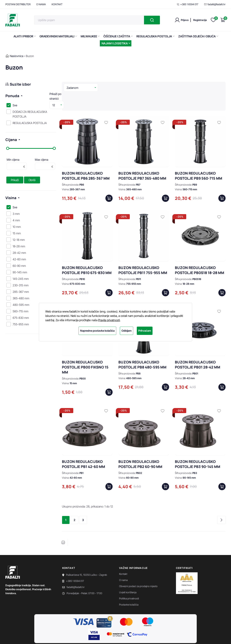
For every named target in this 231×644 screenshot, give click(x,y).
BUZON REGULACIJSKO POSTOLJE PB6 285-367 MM (86, 158)
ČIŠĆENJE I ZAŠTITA (118, 36)
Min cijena (13, 160)
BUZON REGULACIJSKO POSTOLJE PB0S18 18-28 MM (200, 253)
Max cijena (42, 160)
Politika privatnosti (129, 581)
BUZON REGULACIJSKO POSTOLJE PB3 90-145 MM (198, 447)
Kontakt (123, 557)
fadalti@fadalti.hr (215, 4)
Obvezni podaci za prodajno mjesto (138, 569)
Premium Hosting (84, 637)
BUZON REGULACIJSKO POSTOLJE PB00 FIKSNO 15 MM (85, 350)
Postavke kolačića (129, 587)
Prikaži (15, 180)
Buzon (30, 56)
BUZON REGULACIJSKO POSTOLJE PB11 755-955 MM (143, 253)
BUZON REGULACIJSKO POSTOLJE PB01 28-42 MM (198, 347)
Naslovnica (17, 56)
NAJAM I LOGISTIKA (116, 43)
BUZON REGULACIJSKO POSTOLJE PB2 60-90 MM (140, 447)
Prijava (185, 20)
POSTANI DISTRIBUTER (18, 4)
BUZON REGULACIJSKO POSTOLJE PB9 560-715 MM (199, 158)
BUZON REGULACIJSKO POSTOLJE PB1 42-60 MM (83, 447)
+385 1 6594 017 (187, 4)
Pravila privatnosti (109, 320)
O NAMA (41, 4)
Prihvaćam (145, 331)
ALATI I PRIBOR (25, 36)
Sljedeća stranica (221, 503)
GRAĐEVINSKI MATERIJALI (58, 36)
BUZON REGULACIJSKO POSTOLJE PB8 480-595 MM (142, 347)
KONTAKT (57, 4)
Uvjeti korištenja (128, 575)
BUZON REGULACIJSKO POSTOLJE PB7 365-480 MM (142, 158)
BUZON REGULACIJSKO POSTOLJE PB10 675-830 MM (87, 253)
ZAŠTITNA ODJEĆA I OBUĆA (198, 36)
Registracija (200, 20)
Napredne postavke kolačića (97, 331)
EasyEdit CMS (64, 637)
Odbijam (127, 331)
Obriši (32, 180)
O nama (123, 563)
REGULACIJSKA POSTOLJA (156, 36)
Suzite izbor (18, 84)
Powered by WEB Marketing (39, 637)
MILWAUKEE (90, 36)
